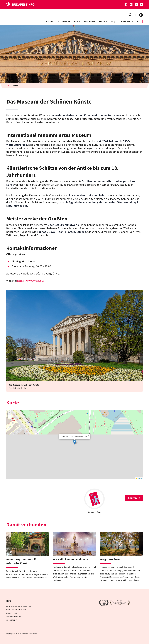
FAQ (113, 21)
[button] (75, 442)
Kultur (77, 21)
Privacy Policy (12, 613)
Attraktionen (64, 21)
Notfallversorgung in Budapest (19, 606)
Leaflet (139, 478)
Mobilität (103, 21)
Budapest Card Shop (131, 21)
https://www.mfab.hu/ (31, 281)
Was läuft (50, 21)
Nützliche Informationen (16, 610)
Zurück (13, 86)
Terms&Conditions (14, 617)
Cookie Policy (12, 620)
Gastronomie (90, 21)
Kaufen (134, 498)
